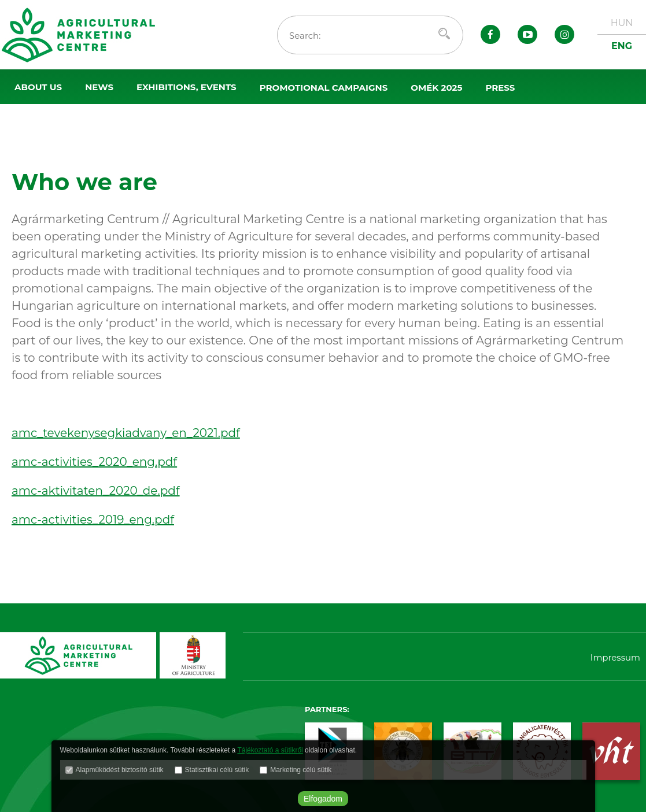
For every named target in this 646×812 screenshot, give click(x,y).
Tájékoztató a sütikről (270, 750)
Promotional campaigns (324, 88)
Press (500, 88)
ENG (622, 46)
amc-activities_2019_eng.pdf (93, 520)
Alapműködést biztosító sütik (120, 770)
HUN (622, 23)
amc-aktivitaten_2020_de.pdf (96, 491)
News (99, 87)
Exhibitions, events (187, 87)
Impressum (615, 657)
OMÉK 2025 (436, 88)
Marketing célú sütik (301, 770)
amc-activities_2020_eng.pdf (94, 462)
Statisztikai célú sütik (217, 770)
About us (38, 87)
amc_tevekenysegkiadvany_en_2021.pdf (126, 433)
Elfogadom (323, 799)
